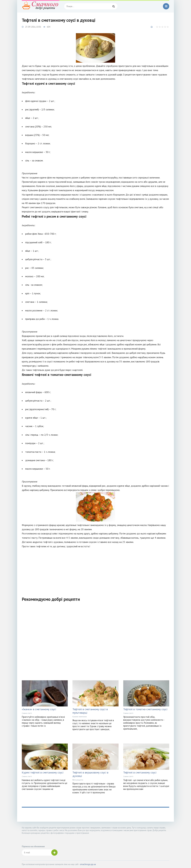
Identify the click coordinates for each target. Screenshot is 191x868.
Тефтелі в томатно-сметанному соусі (145, 709)
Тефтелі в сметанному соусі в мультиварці (90, 711)
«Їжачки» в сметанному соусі (39, 709)
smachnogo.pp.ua (88, 864)
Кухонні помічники (80, 717)
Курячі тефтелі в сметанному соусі (43, 773)
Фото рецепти (78, 780)
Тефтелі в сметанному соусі (140, 773)
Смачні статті (27, 713)
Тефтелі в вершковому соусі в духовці (90, 774)
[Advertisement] (95, 570)
